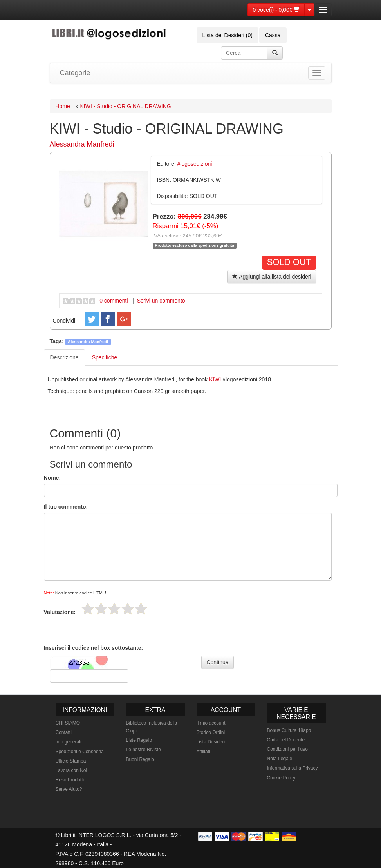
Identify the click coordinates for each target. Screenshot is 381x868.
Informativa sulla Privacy (293, 768)
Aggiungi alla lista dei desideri (272, 277)
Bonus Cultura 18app (289, 730)
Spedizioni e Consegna (80, 752)
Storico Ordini (211, 732)
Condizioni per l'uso (287, 749)
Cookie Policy (281, 778)
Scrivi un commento (161, 301)
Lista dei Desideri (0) (228, 35)
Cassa (273, 35)
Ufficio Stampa (71, 761)
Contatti (64, 732)
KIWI (215, 379)
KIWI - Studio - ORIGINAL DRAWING (125, 106)
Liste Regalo (139, 740)
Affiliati (203, 752)
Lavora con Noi (71, 770)
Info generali (69, 742)
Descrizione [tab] (64, 357)
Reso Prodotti (70, 780)
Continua (217, 662)
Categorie (75, 73)
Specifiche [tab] (105, 357)
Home (63, 106)
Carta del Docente (286, 740)
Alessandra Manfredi (82, 144)
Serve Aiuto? (69, 789)
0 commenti (114, 301)
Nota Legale (280, 759)
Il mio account (211, 723)
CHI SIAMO (68, 723)
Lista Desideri (211, 742)
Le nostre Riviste (144, 750)
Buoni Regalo (140, 759)
